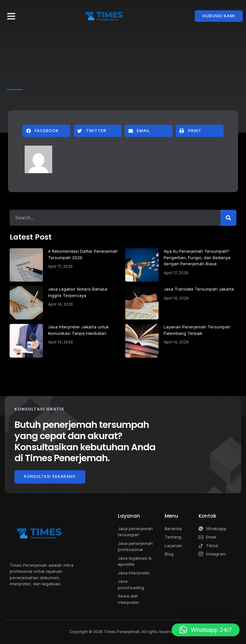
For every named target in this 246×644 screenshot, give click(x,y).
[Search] (228, 218)
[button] (11, 16)
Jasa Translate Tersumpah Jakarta (199, 289)
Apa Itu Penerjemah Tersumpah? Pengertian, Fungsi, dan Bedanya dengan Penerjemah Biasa (197, 257)
